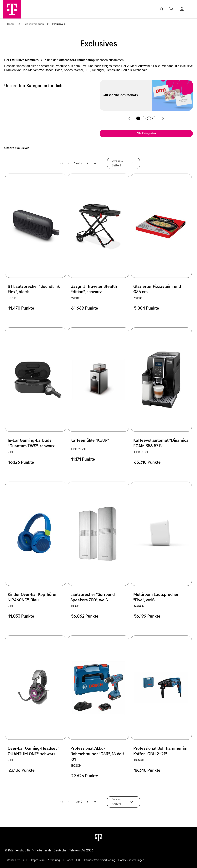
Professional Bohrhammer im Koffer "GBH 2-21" (160, 751)
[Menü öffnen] (192, 9)
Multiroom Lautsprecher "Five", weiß (156, 597)
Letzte (96, 163)
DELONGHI (78, 449)
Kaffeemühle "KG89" (90, 441)
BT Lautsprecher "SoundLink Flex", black (34, 289)
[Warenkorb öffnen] (171, 9)
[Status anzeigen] (182, 9)
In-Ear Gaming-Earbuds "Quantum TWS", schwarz (31, 443)
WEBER (76, 298)
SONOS (139, 606)
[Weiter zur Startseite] (98, 838)
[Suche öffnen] (161, 9)
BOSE (12, 298)
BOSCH (76, 766)
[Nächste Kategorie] (163, 118)
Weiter (88, 163)
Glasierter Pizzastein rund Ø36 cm (157, 289)
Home (11, 24)
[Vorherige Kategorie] (129, 118)
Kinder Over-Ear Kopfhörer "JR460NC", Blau (32, 597)
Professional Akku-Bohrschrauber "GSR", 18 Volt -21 (97, 754)
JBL (11, 452)
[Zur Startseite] (12, 9)
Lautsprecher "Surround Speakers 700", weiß (93, 597)
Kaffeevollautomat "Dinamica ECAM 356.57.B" (161, 443)
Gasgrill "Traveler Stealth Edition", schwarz (94, 289)
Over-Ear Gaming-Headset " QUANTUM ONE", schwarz (33, 751)
